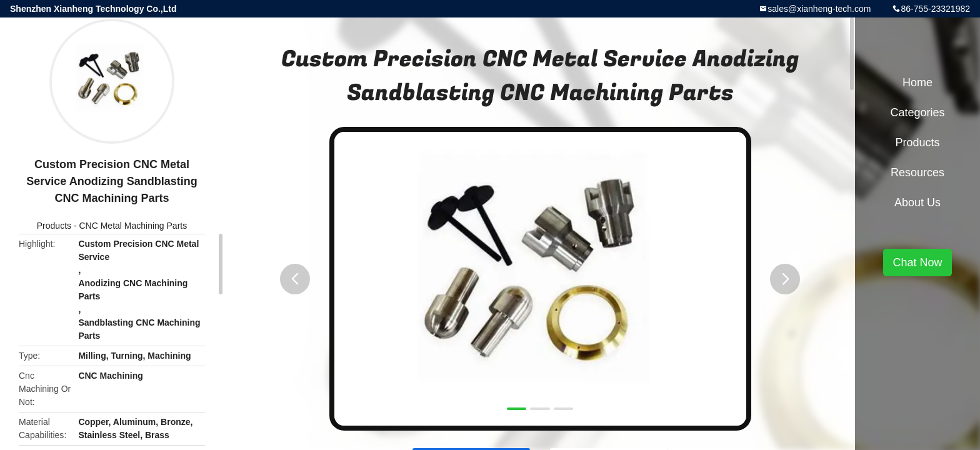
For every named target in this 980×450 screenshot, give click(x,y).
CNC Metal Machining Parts (133, 226)
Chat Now (917, 262)
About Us (917, 202)
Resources (917, 172)
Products (54, 226)
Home (917, 82)
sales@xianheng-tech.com (819, 9)
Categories (917, 112)
